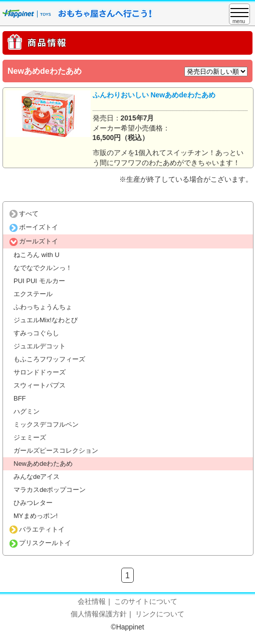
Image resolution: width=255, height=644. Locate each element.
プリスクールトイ (40, 543)
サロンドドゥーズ (40, 372)
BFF (20, 398)
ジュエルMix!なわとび (46, 320)
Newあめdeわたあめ (43, 464)
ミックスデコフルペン (46, 424)
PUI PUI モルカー (39, 281)
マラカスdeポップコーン (50, 490)
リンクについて (160, 614)
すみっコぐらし (36, 333)
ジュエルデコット (40, 346)
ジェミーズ (30, 437)
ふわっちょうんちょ (43, 307)
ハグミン (27, 411)
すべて (24, 214)
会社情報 (92, 601)
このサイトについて (146, 601)
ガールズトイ (34, 241)
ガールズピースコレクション (56, 450)
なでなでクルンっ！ (43, 268)
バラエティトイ (37, 529)
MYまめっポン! (36, 516)
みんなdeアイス (37, 477)
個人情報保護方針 (99, 614)
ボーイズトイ (34, 227)
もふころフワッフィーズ (49, 359)
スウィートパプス (40, 385)
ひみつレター (33, 503)
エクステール (33, 294)
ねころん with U (37, 255)
